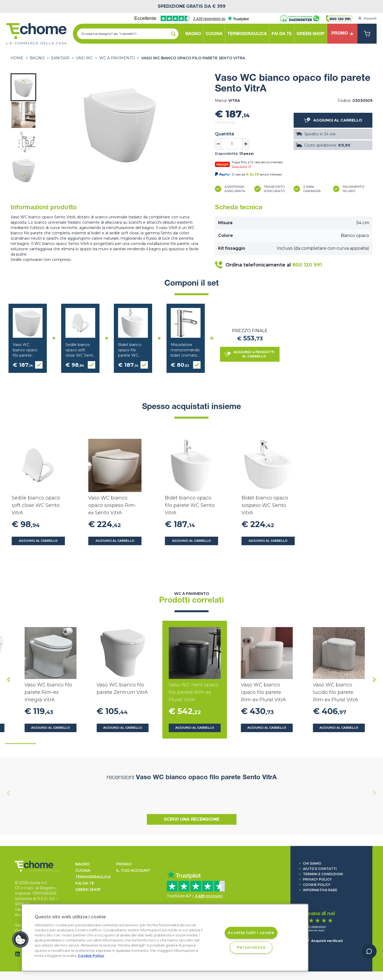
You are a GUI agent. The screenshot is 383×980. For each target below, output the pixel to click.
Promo (124, 864)
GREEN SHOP (88, 890)
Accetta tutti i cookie (251, 933)
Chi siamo (310, 863)
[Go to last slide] (23, 82)
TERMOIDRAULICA (93, 877)
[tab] (21, 744)
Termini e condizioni (321, 874)
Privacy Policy (315, 879)
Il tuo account (133, 870)
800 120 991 (307, 265)
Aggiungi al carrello (38, 541)
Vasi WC (84, 58)
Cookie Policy (315, 885)
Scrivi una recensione (192, 819)
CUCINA (83, 870)
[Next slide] (23, 176)
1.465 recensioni (314, 926)
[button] (23, 87)
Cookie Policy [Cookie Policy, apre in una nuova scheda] (91, 956)
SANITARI (60, 58)
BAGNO (37, 58)
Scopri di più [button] (242, 166)
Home (17, 58)
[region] (165, 938)
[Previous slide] (9, 793)
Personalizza (251, 947)
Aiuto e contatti (318, 869)
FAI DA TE (85, 883)
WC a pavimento (117, 58)
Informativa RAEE (318, 890)
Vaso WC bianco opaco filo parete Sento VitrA (193, 58)
